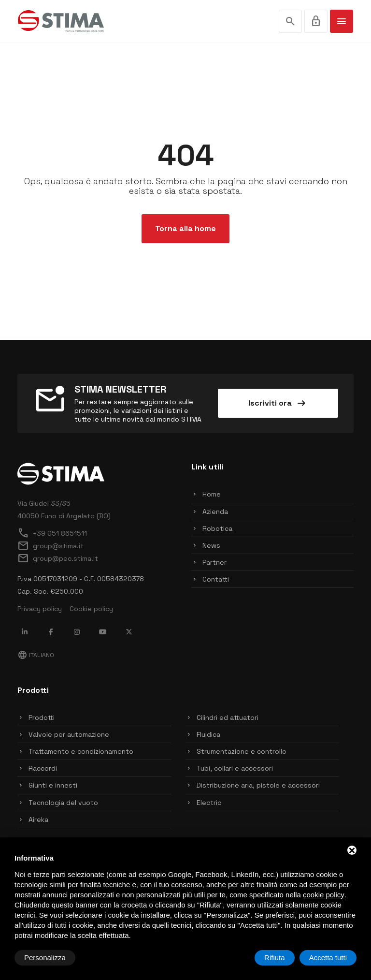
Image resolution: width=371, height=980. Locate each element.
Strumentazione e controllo (242, 751)
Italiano (36, 655)
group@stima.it (50, 546)
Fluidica (208, 734)
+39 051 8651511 (52, 533)
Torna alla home (185, 228)
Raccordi (43, 768)
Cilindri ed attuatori (228, 717)
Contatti (216, 579)
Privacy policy (40, 609)
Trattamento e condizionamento (81, 751)
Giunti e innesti (53, 785)
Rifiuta (275, 958)
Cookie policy (91, 609)
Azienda (215, 512)
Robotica (217, 528)
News (211, 545)
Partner (214, 562)
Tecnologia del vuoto (63, 803)
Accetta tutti (328, 958)
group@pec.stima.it (58, 558)
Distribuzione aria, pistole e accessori (258, 785)
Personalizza (45, 958)
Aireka (38, 819)
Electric (209, 803)
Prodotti (42, 717)
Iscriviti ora (278, 403)
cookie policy (324, 895)
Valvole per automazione (69, 734)
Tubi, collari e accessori (235, 768)
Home (212, 494)
